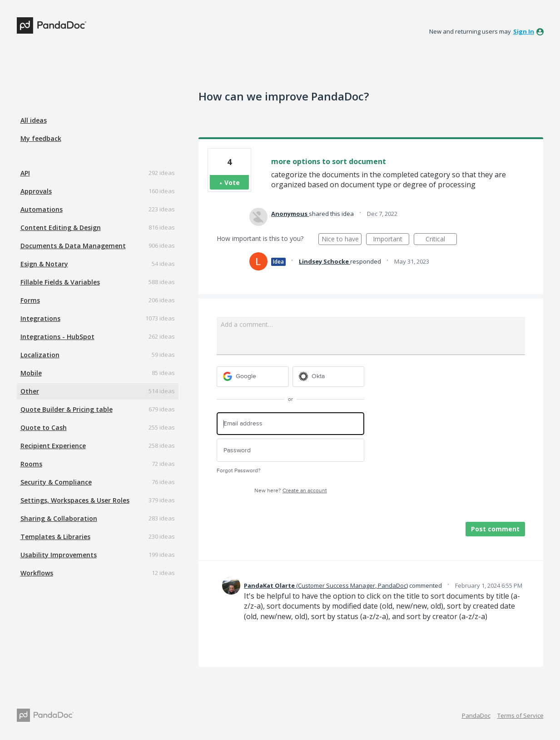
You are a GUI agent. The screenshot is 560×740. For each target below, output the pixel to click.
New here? (291, 491)
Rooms (31, 464)
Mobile (31, 373)
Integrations (40, 318)
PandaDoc (476, 715)
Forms (30, 300)
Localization (40, 355)
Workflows (37, 573)
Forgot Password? (239, 471)
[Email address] (290, 424)
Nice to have (342, 240)
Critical (441, 240)
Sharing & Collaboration (59, 518)
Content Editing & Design (61, 227)
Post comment (495, 529)
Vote (232, 182)
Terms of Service (520, 715)
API (25, 173)
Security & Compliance (56, 482)
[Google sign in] (253, 377)
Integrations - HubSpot (57, 337)
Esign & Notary (44, 264)
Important (391, 240)
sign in (524, 31)
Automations (42, 209)
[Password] (290, 450)
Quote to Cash (44, 427)
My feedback (41, 138)
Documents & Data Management (73, 246)
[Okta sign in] (329, 377)
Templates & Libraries (55, 537)
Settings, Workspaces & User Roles (75, 500)
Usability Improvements (59, 555)
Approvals (36, 191)
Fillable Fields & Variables (60, 282)
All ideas (34, 120)
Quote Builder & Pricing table (67, 409)
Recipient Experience (53, 446)
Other (30, 391)
